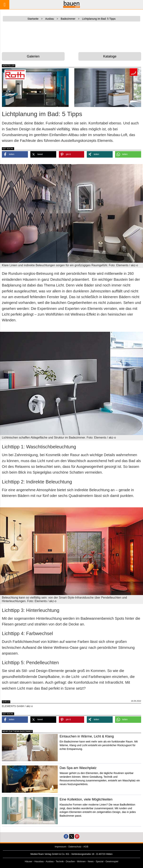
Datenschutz (75, 847)
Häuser (29, 862)
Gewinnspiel (112, 862)
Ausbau (50, 862)
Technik (60, 862)
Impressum (61, 847)
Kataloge (110, 56)
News (91, 862)
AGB (86, 847)
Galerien (33, 56)
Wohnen (81, 862)
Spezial (100, 862)
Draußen (70, 862)
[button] (15, 154)
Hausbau (39, 862)
